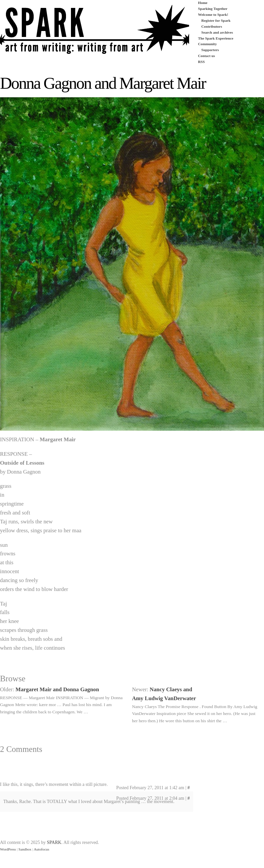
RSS (201, 62)
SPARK (54, 842)
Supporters (210, 50)
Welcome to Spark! (213, 15)
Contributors (212, 26)
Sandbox (25, 849)
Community (207, 44)
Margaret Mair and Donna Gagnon (57, 689)
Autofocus (41, 849)
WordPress (8, 849)
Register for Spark (216, 20)
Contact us (206, 56)
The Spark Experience (216, 38)
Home (203, 3)
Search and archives (217, 32)
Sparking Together (213, 9)
